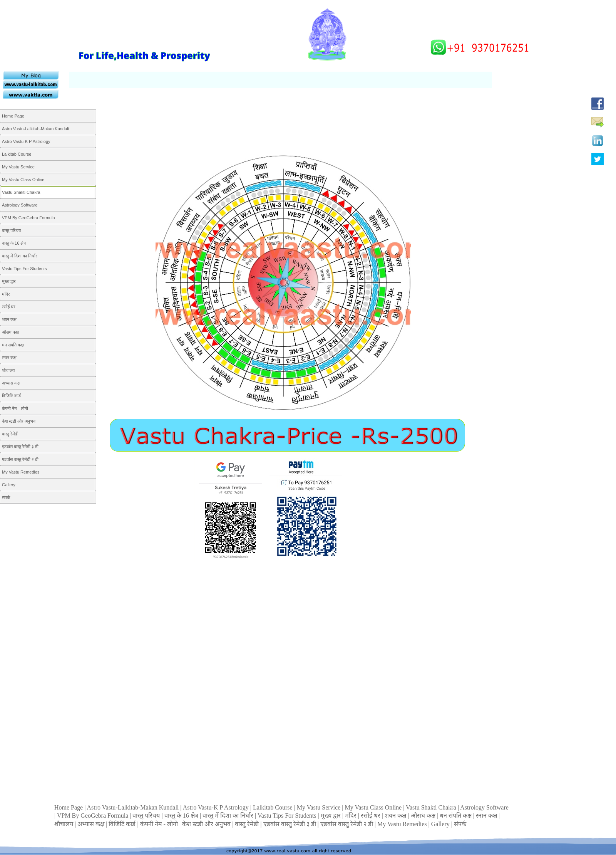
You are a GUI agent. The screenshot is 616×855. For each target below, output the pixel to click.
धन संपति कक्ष (456, 816)
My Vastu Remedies (403, 824)
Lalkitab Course (274, 807)
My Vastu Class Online (374, 807)
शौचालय (64, 824)
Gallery (441, 824)
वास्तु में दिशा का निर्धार (229, 816)
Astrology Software (484, 807)
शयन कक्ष (396, 816)
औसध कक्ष (424, 816)
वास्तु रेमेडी (248, 824)
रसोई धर (371, 816)
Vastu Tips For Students (288, 816)
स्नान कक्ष (487, 816)
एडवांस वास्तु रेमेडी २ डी (347, 824)
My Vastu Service (319, 807)
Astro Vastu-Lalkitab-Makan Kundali (134, 807)
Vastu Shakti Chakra (432, 807)
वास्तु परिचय (147, 816)
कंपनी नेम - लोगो (160, 824)
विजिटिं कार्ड (123, 824)
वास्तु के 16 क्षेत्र (182, 816)
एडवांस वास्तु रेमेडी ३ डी (290, 824)
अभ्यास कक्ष (92, 824)
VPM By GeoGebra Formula (93, 816)
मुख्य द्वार (331, 816)
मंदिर (352, 816)
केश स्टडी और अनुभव (207, 824)
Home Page (69, 807)
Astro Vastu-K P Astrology (217, 807)
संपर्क (460, 824)
